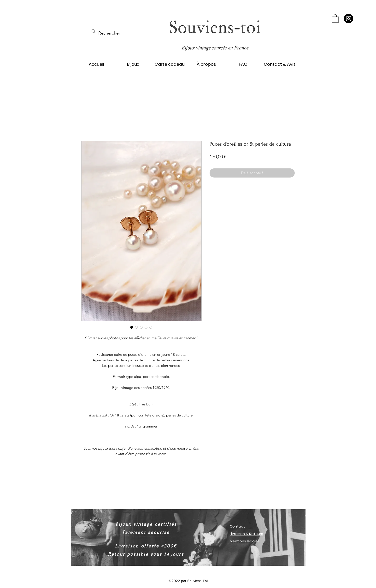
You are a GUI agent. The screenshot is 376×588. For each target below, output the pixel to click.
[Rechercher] (109, 33)
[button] (335, 18)
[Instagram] (349, 19)
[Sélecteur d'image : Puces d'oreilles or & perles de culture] (132, 327)
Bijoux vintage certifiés (146, 524)
